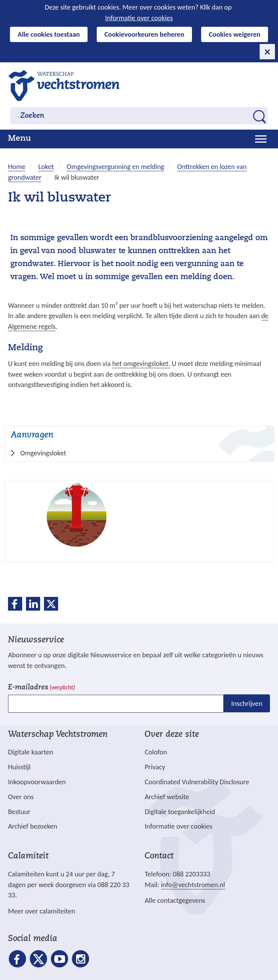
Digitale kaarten (31, 752)
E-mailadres (41, 688)
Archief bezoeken (33, 826)
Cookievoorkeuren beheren (144, 34)
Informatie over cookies (139, 18)
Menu (20, 139)
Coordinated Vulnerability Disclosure (197, 782)
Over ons (21, 797)
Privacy (155, 767)
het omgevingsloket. (141, 364)
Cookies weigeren (235, 34)
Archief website (167, 797)
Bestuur (19, 812)
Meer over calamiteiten (42, 911)
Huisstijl (19, 767)
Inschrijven (247, 703)
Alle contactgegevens (175, 900)
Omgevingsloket (46, 453)
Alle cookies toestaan (49, 34)
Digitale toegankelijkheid (180, 812)
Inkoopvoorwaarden (37, 782)
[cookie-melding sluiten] (267, 52)
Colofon (156, 752)
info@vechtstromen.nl (193, 885)
